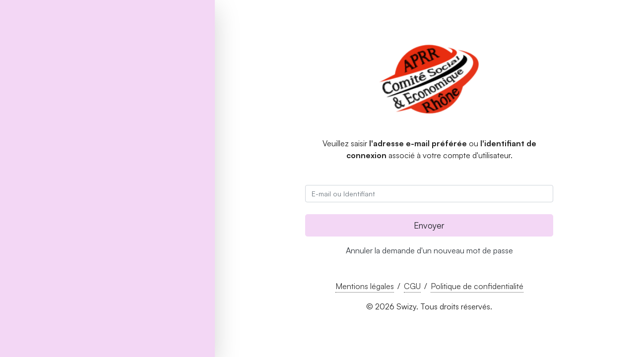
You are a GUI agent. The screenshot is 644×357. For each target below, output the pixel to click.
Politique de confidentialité (477, 286)
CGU (412, 286)
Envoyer (429, 225)
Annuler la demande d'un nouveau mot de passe (429, 250)
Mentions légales (365, 286)
